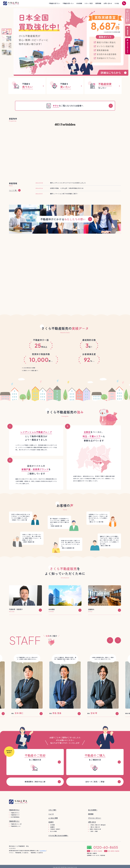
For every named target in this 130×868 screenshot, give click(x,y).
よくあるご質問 (53, 818)
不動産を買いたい (15, 824)
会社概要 (53, 825)
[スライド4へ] (7, 52)
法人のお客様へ (93, 810)
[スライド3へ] (7, 45)
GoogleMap (43, 851)
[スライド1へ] (7, 31)
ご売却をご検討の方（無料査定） (98, 825)
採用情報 (91, 814)
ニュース (51, 814)
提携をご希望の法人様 (95, 829)
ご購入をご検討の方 (95, 827)
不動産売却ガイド (15, 815)
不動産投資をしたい (16, 826)
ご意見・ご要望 (94, 831)
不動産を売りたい (15, 813)
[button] (110, 640)
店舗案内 (53, 827)
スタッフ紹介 (52, 810)
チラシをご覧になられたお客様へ (58, 835)
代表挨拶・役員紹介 (55, 829)
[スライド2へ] (7, 38)
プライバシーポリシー (95, 818)
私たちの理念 (54, 831)
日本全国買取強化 (15, 817)
